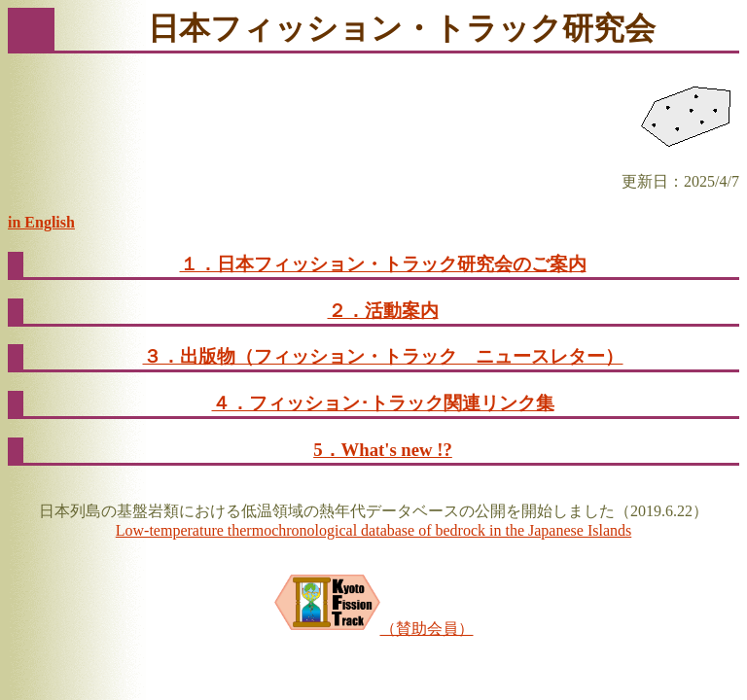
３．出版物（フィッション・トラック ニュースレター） (383, 356)
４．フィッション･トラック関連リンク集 (383, 403)
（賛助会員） (374, 629)
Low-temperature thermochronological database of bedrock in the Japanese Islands (373, 530)
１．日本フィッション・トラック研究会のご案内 (383, 264)
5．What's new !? (383, 450)
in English (41, 222)
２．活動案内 (383, 311)
